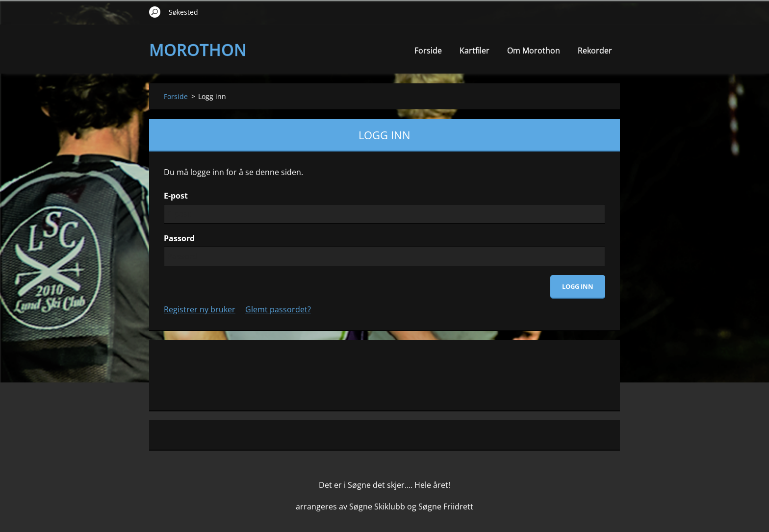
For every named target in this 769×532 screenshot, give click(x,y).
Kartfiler (474, 51)
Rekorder (595, 51)
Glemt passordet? (278, 309)
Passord (179, 238)
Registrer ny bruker (200, 309)
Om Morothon (534, 51)
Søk (155, 12)
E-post (176, 196)
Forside (428, 51)
